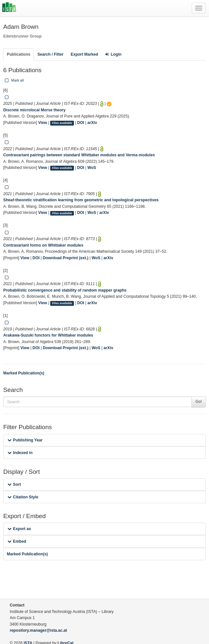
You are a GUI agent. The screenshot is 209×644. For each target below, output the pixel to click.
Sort (14, 484)
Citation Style (23, 497)
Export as (19, 529)
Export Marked (84, 54)
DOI (81, 123)
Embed (17, 541)
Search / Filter (50, 54)
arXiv (92, 123)
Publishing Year (25, 440)
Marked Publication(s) (24, 373)
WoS (92, 168)
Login (113, 54)
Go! (199, 402)
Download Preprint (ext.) (66, 258)
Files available (62, 123)
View (43, 123)
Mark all (14, 80)
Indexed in (20, 453)
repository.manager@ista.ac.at (38, 630)
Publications (18, 54)
